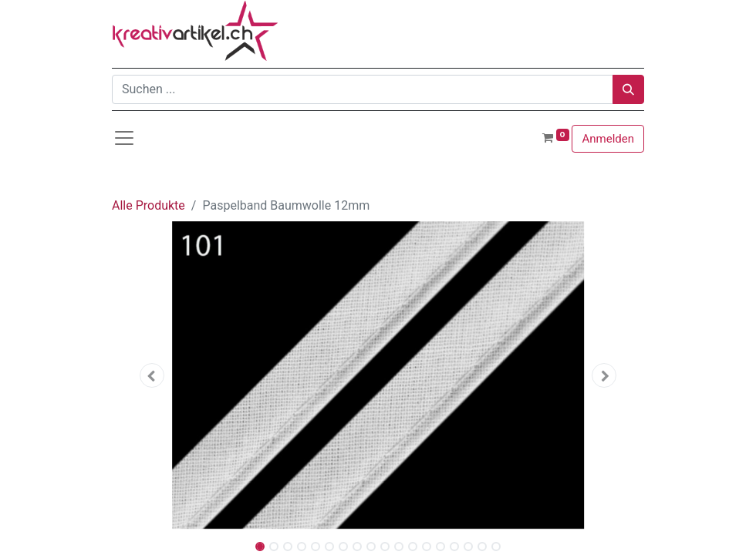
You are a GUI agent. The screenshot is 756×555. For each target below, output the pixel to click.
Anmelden (608, 139)
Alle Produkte (148, 205)
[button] (152, 375)
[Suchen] (628, 89)
